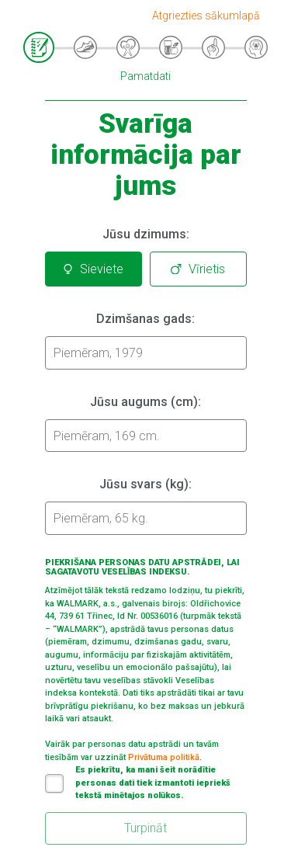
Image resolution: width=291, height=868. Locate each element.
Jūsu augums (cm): (145, 402)
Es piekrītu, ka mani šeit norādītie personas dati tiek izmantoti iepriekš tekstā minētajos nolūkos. (138, 783)
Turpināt (145, 828)
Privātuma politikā (164, 757)
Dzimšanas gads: (145, 319)
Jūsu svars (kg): (145, 484)
